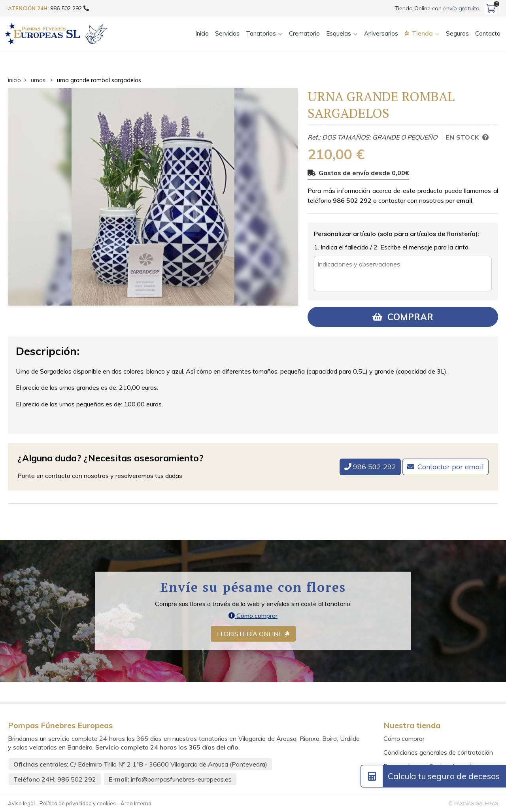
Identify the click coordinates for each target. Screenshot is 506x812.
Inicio (202, 33)
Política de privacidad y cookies (78, 803)
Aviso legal (21, 803)
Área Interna (136, 803)
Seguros (457, 33)
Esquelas (339, 33)
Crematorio (304, 33)
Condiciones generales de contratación (438, 752)
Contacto (488, 33)
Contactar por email (451, 467)
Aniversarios (381, 33)
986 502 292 (352, 200)
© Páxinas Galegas (473, 804)
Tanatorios (261, 33)
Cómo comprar (253, 616)
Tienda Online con (437, 8)
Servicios (227, 33)
